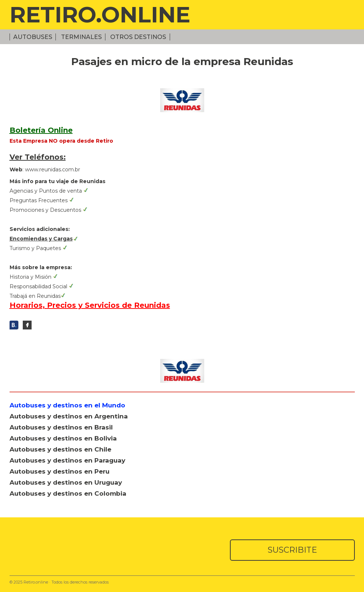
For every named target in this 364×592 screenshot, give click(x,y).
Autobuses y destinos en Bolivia (63, 438)
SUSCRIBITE (292, 550)
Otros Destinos (138, 37)
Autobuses (33, 37)
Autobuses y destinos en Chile (60, 449)
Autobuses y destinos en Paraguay (67, 460)
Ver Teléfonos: (38, 157)
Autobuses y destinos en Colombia (68, 493)
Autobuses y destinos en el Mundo (67, 405)
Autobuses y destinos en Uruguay (66, 482)
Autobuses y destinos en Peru (60, 471)
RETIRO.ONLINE (100, 15)
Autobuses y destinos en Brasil (61, 427)
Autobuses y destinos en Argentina (69, 416)
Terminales (81, 37)
